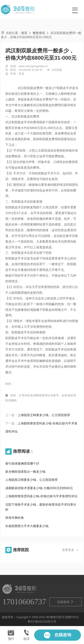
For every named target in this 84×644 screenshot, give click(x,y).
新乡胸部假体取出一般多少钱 (25, 472)
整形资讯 (39, 33)
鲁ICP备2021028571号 (42, 622)
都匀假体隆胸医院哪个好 (22, 463)
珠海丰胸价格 (15, 518)
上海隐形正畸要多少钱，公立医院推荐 (44, 415)
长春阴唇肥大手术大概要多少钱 (27, 526)
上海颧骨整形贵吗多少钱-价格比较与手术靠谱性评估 (41, 496)
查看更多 (70, 550)
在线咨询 (65, 602)
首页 (24, 33)
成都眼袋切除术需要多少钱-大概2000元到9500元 (39, 488)
